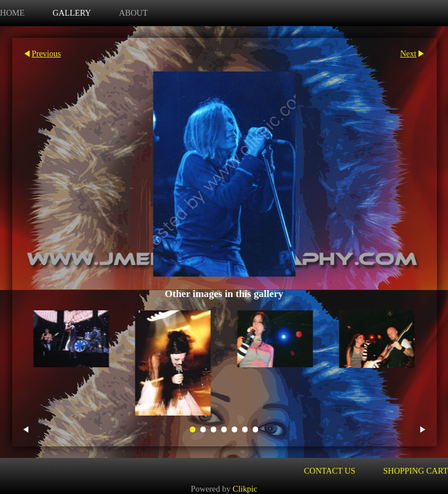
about (134, 13)
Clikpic (245, 489)
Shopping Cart (416, 471)
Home (12, 13)
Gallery (71, 13)
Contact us (330, 471)
